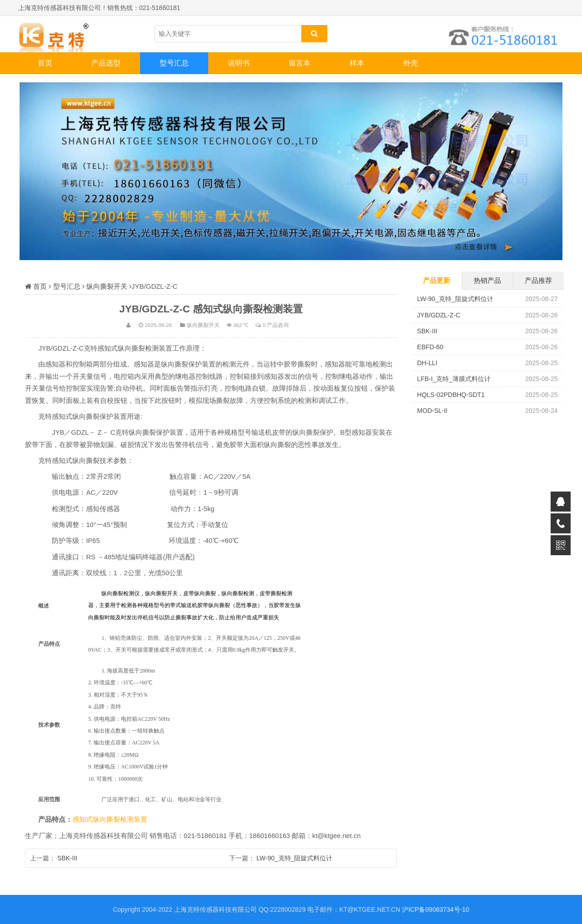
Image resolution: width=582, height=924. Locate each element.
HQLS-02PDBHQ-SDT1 (451, 395)
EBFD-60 (430, 347)
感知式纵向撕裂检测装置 (110, 819)
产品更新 (436, 280)
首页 (45, 63)
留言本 (300, 63)
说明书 (239, 63)
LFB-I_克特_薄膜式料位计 (454, 379)
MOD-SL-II (432, 411)
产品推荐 (538, 280)
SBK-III (67, 858)
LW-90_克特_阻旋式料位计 (295, 858)
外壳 (411, 63)
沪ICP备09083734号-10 (436, 909)
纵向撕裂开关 (107, 286)
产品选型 (106, 63)
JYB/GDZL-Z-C (439, 315)
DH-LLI (427, 363)
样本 (357, 63)
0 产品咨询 (276, 325)
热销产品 (487, 280)
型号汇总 (174, 63)
